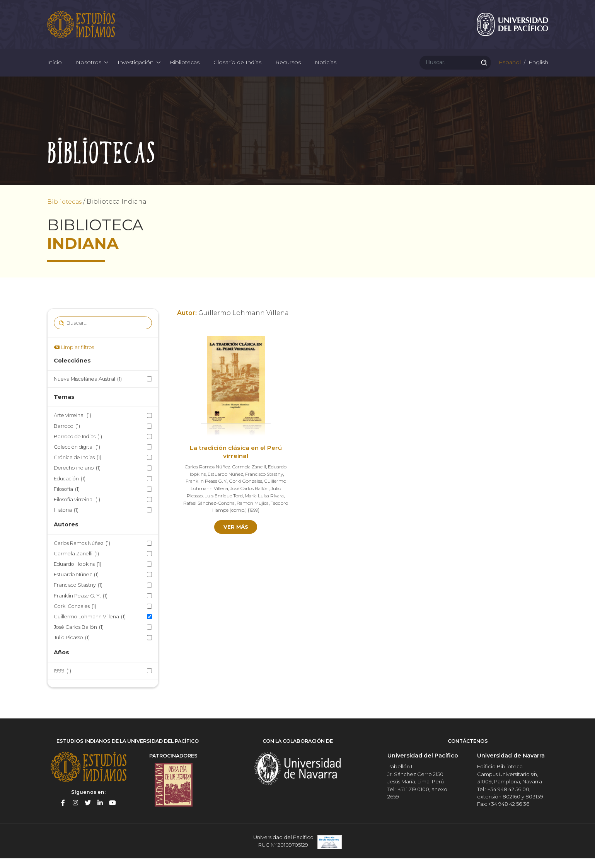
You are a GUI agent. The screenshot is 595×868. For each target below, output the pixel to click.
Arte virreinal (72, 426)
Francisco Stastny (78, 596)
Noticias (326, 70)
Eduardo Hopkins (78, 575)
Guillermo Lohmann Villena (90, 627)
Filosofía (67, 500)
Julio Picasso (72, 648)
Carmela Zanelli (76, 564)
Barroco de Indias (78, 447)
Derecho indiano (77, 479)
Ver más (236, 537)
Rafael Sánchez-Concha (241, 513)
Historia (66, 521)
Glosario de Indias (237, 70)
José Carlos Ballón (79, 638)
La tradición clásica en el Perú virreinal (236, 463)
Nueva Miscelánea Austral (88, 390)
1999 (62, 682)
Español (509, 70)
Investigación (136, 70)
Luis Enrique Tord (251, 506)
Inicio (55, 70)
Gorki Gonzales (75, 617)
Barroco (67, 437)
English (538, 70)
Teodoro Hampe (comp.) (237, 520)
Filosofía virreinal (77, 510)
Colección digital (77, 458)
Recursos (288, 70)
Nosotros (89, 70)
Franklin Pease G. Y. (81, 606)
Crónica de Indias (78, 468)
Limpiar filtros (78, 358)
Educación (70, 489)
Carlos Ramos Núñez (82, 554)
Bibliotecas (185, 70)
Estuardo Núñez (76, 585)
